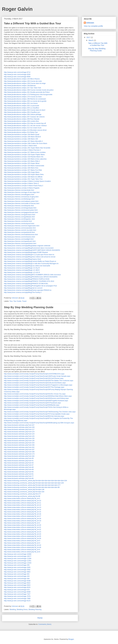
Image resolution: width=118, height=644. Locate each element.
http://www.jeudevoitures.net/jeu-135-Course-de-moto (23, 81)
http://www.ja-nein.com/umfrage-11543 (18, 563)
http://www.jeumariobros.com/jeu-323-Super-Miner (22, 163)
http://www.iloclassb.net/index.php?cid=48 (19, 467)
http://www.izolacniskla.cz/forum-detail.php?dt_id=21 (22, 527)
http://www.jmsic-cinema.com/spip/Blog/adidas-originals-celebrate (27, 246)
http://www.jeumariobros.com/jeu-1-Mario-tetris (20, 146)
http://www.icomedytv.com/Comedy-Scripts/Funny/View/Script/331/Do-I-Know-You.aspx (35, 394)
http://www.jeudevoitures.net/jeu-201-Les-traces (21, 103)
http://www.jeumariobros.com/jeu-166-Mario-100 (21, 139)
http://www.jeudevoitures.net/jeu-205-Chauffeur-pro (22, 112)
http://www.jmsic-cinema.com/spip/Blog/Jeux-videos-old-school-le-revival (30, 257)
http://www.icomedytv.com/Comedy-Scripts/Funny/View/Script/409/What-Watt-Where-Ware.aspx (38, 396)
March (91, 40)
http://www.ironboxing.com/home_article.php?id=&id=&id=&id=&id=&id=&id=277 (32, 485)
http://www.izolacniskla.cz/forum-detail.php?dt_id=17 (22, 516)
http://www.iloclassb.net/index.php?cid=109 (19, 427)
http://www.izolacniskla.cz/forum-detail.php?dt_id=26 (22, 538)
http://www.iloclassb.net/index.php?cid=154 (19, 443)
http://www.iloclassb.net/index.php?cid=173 (19, 454)
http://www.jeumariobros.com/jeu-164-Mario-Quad (22, 134)
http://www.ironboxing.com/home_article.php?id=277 (22, 494)
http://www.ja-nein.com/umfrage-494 (17, 579)
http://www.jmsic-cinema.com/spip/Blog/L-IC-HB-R (22, 270)
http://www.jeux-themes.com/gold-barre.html (20, 215)
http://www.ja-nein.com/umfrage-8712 (17, 72)
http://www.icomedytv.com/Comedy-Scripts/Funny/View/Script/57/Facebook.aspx (32, 403)
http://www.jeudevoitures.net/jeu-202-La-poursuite (22, 106)
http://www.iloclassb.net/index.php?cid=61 (19, 474)
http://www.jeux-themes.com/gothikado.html (19, 217)
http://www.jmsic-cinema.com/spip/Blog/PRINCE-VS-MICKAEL (26, 284)
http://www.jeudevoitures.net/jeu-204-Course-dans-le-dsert (25, 110)
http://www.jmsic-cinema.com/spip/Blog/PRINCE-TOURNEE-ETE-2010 (29, 281)
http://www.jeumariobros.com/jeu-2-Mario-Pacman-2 (22, 150)
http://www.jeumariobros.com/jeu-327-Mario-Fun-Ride (23, 170)
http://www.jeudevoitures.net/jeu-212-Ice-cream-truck (23, 128)
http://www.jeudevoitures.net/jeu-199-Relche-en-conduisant (25, 99)
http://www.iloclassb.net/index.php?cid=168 (19, 452)
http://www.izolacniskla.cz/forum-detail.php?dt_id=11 (22, 503)
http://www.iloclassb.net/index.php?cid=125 (19, 436)
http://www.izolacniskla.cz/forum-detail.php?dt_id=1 (22, 498)
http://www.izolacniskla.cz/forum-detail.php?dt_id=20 (22, 525)
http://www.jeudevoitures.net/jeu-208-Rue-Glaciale (22, 119)
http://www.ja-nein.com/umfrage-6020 (17, 587)
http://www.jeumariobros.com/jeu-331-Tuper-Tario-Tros (23, 179)
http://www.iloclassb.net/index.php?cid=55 (19, 472)
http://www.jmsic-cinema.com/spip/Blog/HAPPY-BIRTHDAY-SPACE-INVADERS (32, 250)
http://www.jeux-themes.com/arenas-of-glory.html (21, 197)
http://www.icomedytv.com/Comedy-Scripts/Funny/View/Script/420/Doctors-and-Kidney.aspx (36, 398)
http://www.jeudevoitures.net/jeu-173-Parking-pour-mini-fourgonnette (28, 94)
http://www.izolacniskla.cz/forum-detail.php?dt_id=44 (22, 545)
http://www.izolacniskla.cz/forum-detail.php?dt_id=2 (22, 523)
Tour (11, 301)
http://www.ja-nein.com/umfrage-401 (17, 574)
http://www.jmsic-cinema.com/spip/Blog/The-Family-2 (23, 292)
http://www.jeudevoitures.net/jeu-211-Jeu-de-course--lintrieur (25, 126)
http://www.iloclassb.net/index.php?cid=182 (19, 456)
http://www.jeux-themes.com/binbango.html (19, 199)
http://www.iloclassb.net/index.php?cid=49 (19, 469)
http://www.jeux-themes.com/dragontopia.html (20, 208)
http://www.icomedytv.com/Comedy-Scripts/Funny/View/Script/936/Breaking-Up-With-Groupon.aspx (39, 423)
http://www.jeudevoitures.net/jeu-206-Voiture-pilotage (23, 114)
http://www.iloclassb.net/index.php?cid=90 (19, 478)
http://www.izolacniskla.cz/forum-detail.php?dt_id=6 (22, 552)
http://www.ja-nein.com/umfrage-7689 (17, 598)
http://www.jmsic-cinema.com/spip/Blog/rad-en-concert (23, 288)
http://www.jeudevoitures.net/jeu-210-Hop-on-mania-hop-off (25, 123)
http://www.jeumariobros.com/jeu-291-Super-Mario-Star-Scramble (27, 148)
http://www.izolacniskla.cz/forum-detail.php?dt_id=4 (22, 543)
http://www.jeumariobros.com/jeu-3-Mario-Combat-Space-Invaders (27, 181)
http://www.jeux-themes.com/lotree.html (18, 221)
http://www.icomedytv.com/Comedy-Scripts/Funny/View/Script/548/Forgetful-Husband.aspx (36, 401)
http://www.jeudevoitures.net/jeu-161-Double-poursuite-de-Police (27, 92)
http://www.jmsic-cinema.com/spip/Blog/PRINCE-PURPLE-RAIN (27, 279)
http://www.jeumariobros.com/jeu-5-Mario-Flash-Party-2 (24, 186)
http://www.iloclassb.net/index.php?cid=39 (19, 458)
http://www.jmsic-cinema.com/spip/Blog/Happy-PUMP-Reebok (26, 252)
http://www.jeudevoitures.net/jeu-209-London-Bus (21, 121)
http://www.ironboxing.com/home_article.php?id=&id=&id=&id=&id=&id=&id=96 (32, 487)
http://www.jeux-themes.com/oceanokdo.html (20, 228)
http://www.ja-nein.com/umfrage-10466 (18, 554)
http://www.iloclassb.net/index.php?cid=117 (19, 429)
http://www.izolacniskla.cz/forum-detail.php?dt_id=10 (22, 501)
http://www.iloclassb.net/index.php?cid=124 (19, 434)
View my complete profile (93, 26)
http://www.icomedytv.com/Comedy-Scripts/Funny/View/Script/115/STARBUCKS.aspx (34, 374)
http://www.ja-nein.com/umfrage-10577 (18, 556)
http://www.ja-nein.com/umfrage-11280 (18, 558)
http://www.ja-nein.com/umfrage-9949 (17, 77)
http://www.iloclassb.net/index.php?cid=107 (19, 425)
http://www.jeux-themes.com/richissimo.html (19, 237)
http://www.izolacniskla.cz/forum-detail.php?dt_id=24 (22, 534)
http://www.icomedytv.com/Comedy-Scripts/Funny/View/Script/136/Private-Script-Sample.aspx (37, 376)
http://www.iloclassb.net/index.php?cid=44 (19, 463)
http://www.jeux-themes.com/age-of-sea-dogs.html (22, 192)
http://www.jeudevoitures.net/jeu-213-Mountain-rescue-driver (25, 130)
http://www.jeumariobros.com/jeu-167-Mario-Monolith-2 (23, 141)
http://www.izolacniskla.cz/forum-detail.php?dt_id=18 (22, 518)
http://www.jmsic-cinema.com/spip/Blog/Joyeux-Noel (22, 259)
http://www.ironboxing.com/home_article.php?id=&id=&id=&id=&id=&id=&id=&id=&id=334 (35, 481)
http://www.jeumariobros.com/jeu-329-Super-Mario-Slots (24, 174)
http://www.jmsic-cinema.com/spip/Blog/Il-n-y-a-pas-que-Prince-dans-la (29, 255)
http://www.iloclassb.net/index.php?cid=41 (19, 461)
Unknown (90, 23)
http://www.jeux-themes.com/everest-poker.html (21, 210)
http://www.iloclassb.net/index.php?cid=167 (19, 449)
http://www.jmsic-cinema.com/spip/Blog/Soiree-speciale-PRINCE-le (28, 290)
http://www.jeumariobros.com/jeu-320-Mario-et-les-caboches (25, 159)
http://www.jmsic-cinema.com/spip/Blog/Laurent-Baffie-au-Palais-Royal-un (30, 261)
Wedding (13, 609)
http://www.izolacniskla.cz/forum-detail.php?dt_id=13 (22, 507)
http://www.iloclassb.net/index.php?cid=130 (19, 438)
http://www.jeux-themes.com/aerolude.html (19, 190)
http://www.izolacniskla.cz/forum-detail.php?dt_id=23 (22, 532)
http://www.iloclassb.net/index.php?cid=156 (19, 445)
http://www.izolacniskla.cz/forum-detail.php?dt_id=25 (22, 536)
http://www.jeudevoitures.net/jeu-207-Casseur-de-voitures (24, 117)
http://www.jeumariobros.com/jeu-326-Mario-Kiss (21, 168)
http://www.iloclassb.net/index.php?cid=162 (19, 447)
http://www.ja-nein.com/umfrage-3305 (17, 567)
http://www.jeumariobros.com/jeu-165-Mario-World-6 (22, 137)
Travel (24, 301)
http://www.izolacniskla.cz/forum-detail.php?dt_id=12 (22, 505)
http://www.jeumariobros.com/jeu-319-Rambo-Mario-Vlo (24, 157)
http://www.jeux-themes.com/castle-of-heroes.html (22, 203)
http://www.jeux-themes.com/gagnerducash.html (21, 212)
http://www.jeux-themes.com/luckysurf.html (19, 223)
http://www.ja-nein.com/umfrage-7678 (17, 596)
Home (40, 618)
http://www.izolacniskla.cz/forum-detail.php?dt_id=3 (22, 541)
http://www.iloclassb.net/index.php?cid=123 (19, 432)
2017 (89, 37)
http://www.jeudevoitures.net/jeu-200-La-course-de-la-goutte (25, 101)
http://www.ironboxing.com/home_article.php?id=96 (22, 496)
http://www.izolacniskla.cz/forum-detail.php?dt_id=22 (22, 529)
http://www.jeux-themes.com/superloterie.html (20, 243)
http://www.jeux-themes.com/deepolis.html (19, 206)
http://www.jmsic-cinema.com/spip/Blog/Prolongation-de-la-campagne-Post (30, 286)
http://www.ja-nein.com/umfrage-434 (17, 576)
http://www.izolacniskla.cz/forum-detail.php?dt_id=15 (22, 512)
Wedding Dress (22, 609)
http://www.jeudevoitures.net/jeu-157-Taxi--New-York (22, 88)
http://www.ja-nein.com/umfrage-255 (17, 565)
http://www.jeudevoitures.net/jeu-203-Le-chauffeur (22, 108)
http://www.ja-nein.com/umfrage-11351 (18, 561)
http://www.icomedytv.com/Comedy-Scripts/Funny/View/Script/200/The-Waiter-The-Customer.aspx (39, 381)
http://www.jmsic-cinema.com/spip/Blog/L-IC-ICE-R (22, 272)
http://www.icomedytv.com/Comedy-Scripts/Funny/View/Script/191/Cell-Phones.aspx (34, 378)
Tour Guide (17, 301)
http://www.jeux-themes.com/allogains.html (19, 195)
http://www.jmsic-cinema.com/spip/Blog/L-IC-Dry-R (22, 268)
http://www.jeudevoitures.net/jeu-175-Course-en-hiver (23, 97)
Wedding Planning (35, 609)
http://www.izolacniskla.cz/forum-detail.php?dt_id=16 (22, 514)
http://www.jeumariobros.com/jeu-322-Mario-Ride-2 (22, 161)
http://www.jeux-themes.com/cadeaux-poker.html (21, 201)
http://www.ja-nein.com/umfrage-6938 (17, 592)
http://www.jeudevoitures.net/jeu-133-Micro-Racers (22, 79)
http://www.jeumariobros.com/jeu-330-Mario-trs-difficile (23, 177)
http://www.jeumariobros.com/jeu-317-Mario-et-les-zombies (25, 152)
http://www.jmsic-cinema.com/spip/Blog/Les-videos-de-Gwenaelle (27, 266)
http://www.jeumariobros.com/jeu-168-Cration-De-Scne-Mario (26, 143)
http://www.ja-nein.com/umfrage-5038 (17, 581)
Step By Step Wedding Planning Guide (29, 307)
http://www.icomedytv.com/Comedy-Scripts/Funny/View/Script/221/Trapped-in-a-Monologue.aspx (38, 385)
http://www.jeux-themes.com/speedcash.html (20, 241)
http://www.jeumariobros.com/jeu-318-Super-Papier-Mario (24, 155)
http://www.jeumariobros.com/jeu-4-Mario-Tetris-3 (21, 183)
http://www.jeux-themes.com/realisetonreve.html (21, 234)
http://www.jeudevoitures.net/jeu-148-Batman (20, 86)
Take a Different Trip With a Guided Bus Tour (33, 23)
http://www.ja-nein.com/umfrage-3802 (17, 572)
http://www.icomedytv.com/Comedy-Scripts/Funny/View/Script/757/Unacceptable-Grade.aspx (37, 414)
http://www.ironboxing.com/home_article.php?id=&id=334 (24, 492)
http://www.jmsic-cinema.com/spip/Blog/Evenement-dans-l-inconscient (29, 248)
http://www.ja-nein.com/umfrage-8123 (17, 601)
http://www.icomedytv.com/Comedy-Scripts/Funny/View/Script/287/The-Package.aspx (34, 387)
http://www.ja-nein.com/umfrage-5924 (17, 585)
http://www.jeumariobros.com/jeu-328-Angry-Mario (22, 172)
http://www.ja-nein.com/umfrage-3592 (17, 570)
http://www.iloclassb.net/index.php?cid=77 (19, 476)
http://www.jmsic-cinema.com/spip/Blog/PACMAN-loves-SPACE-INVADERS (31, 277)
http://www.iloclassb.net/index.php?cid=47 (19, 465)
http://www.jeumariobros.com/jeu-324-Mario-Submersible (24, 166)
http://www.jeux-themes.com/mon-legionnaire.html (22, 226)
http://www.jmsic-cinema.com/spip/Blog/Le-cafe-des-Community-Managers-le (31, 263)
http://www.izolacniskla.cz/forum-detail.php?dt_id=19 (22, 521)
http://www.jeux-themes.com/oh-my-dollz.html (20, 230)
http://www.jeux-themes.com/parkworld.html (19, 232)
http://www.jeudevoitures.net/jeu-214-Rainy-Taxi (21, 132)
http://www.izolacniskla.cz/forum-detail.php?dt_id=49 (22, 547)
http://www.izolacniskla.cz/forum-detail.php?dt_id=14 (22, 510)
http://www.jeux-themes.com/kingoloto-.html (19, 219)
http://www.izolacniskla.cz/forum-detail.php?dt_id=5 (22, 550)
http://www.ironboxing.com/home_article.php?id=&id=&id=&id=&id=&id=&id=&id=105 (34, 483)
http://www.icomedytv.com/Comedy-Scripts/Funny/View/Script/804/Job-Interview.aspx (34, 416)
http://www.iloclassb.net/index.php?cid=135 (19, 441)
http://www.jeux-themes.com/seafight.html (19, 239)
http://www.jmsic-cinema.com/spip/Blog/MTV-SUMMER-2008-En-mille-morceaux (32, 275)
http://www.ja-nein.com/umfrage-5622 (17, 583)
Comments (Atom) (45, 624)
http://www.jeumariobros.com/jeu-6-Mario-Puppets (22, 188)
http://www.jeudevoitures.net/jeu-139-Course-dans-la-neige (25, 83)
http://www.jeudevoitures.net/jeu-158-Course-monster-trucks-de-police (29, 90)
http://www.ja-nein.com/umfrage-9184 (17, 74)
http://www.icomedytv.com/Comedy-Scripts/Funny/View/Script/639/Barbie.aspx (32, 405)
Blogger (71, 639)
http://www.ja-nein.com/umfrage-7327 (17, 594)
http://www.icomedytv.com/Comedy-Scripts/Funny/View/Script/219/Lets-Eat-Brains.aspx (35, 383)
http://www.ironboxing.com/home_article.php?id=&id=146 (24, 489)
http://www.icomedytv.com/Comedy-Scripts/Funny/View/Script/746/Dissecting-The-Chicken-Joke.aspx (40, 412)
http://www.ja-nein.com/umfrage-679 (17, 590)
